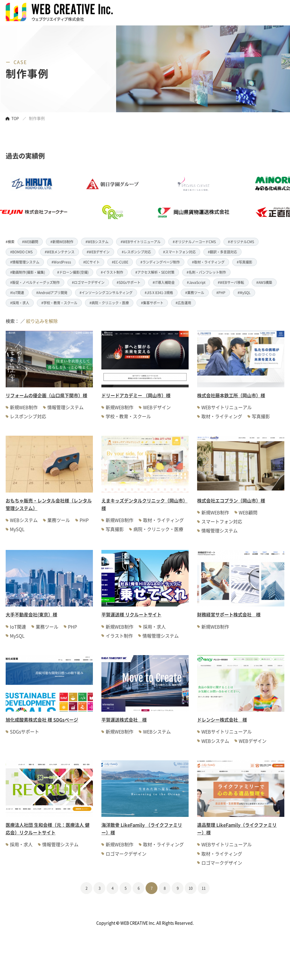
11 (204, 888)
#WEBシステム (97, 242)
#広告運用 (183, 303)
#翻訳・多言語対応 (222, 252)
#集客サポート (152, 303)
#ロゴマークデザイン (88, 282)
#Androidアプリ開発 (52, 293)
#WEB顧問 (30, 242)
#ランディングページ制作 (160, 262)
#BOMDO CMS (21, 252)
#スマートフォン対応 (179, 252)
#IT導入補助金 (164, 282)
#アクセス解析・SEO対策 (155, 272)
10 (191, 888)
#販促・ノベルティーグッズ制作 (35, 282)
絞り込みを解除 (42, 321)
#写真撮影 (245, 262)
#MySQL (244, 293)
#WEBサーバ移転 (231, 282)
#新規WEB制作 (62, 242)
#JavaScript (196, 282)
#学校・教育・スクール (59, 303)
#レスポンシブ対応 (136, 252)
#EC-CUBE (120, 262)
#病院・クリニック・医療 (109, 303)
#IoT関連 (17, 293)
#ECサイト (91, 262)
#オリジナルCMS (241, 242)
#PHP (221, 293)
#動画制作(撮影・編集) (28, 272)
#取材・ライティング (208, 262)
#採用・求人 (20, 303)
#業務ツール (195, 293)
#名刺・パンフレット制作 (206, 272)
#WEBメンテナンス (60, 252)
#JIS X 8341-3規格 (159, 293)
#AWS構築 (264, 282)
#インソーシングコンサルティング (106, 293)
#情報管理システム (25, 262)
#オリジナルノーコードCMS (194, 242)
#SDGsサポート (129, 282)
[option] (128, 198)
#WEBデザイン (98, 252)
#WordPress (61, 262)
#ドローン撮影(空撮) (73, 272)
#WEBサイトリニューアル (141, 242)
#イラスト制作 (112, 272)
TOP (15, 118)
